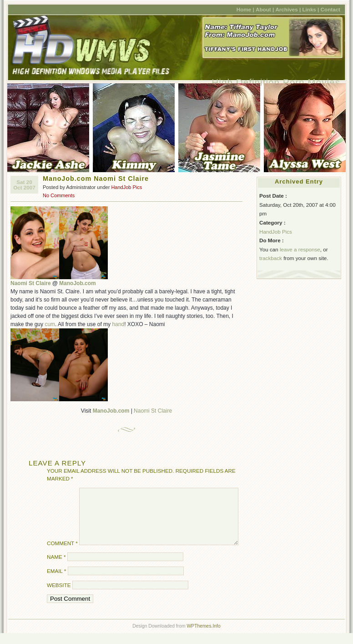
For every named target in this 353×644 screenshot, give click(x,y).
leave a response (300, 249)
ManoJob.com (78, 283)
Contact (330, 9)
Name (56, 568)
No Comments (59, 195)
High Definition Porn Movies (276, 82)
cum (50, 324)
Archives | (288, 9)
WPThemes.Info (203, 637)
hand (118, 324)
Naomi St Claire (31, 283)
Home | (245, 9)
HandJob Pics (126, 187)
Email (56, 582)
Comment (62, 554)
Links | (310, 9)
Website (59, 596)
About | (265, 9)
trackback (271, 258)
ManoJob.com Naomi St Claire (96, 179)
